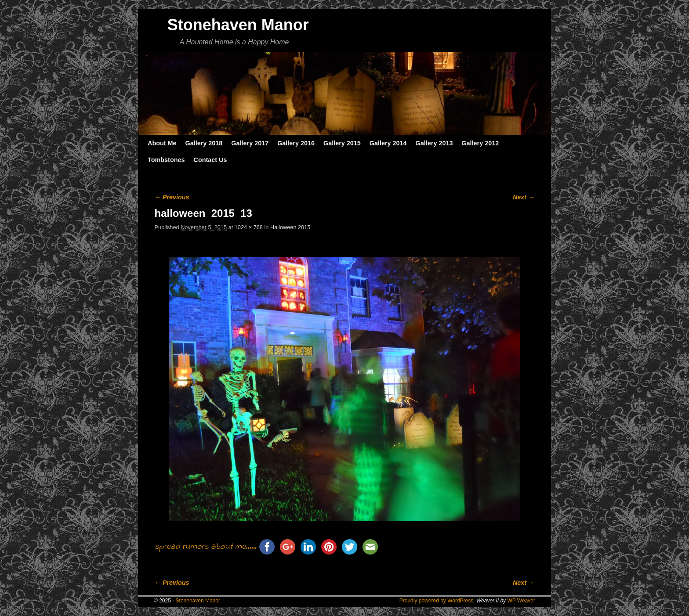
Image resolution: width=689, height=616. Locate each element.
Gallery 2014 (388, 143)
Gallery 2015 (342, 143)
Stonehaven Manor (238, 25)
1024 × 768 (249, 227)
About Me (162, 143)
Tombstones (166, 160)
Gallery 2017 (250, 143)
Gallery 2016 (296, 143)
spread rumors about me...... (206, 547)
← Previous (172, 197)
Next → (524, 197)
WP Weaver (521, 601)
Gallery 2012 (480, 143)
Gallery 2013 (434, 143)
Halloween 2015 (290, 227)
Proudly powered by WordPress (437, 601)
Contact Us (210, 160)
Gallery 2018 (204, 143)
